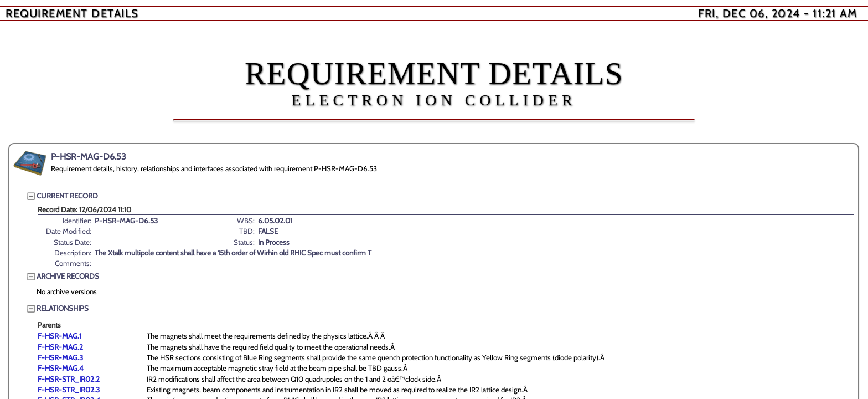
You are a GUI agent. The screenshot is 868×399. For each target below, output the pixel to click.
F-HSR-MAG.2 (60, 347)
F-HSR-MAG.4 (61, 368)
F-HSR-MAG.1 (60, 336)
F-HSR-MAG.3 (60, 357)
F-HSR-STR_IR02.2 (69, 379)
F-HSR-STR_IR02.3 (69, 390)
